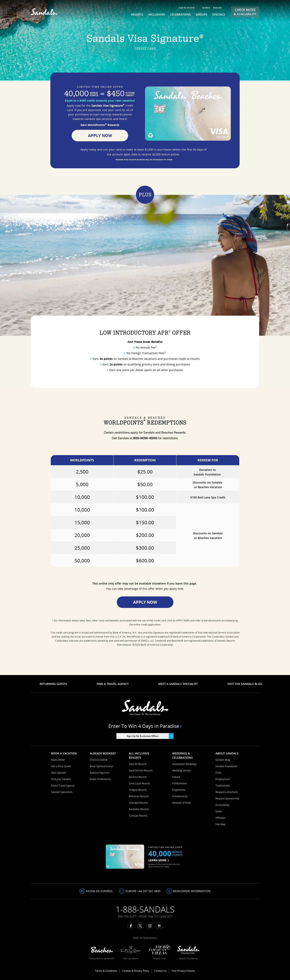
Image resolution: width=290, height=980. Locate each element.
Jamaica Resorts (138, 777)
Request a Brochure (227, 792)
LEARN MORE (159, 860)
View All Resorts (138, 764)
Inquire (176, 777)
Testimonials (223, 786)
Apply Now (100, 136)
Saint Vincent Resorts (141, 770)
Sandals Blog (223, 760)
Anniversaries (180, 796)
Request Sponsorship (227, 798)
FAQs (218, 773)
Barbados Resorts (139, 809)
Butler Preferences (100, 779)
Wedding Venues (182, 770)
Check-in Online (99, 760)
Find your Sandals (61, 779)
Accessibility (222, 805)
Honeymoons (180, 783)
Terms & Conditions (106, 971)
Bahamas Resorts (139, 796)
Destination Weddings (184, 764)
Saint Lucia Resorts (139, 783)
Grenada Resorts (138, 803)
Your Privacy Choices (183, 971)
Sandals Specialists (62, 792)
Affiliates (220, 818)
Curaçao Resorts (138, 816)
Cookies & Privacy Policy (136, 971)
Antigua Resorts (138, 790)
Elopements (179, 790)
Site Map (220, 824)
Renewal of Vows (182, 803)
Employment (223, 779)
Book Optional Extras (101, 766)
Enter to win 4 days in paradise (145, 726)
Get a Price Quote (61, 766)
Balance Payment (100, 773)
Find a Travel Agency (63, 786)
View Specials (59, 773)
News (219, 811)
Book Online (58, 760)
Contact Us (160, 971)
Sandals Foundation (226, 766)
